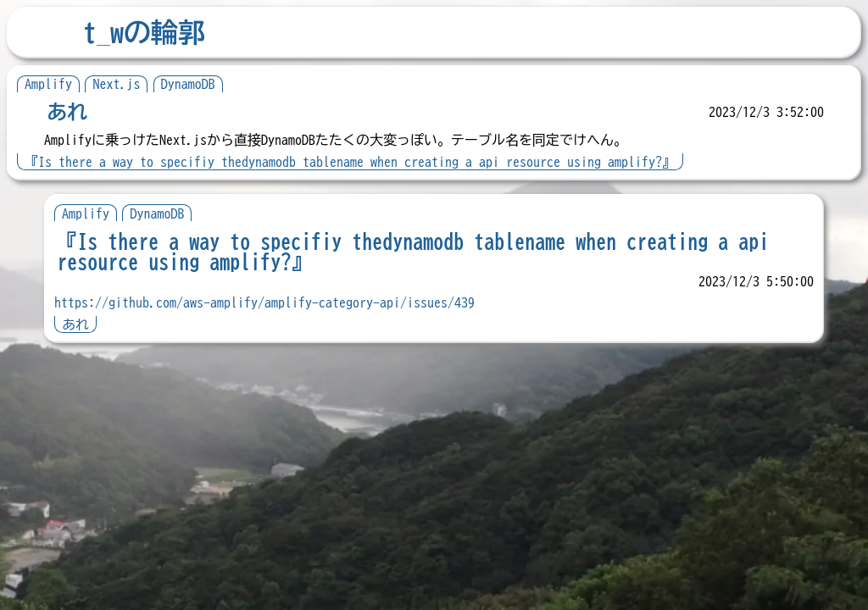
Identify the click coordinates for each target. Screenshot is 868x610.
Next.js (116, 84)
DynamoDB (188, 84)
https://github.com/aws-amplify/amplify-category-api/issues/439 (264, 302)
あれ (67, 112)
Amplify (48, 84)
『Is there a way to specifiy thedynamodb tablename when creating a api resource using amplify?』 (350, 162)
